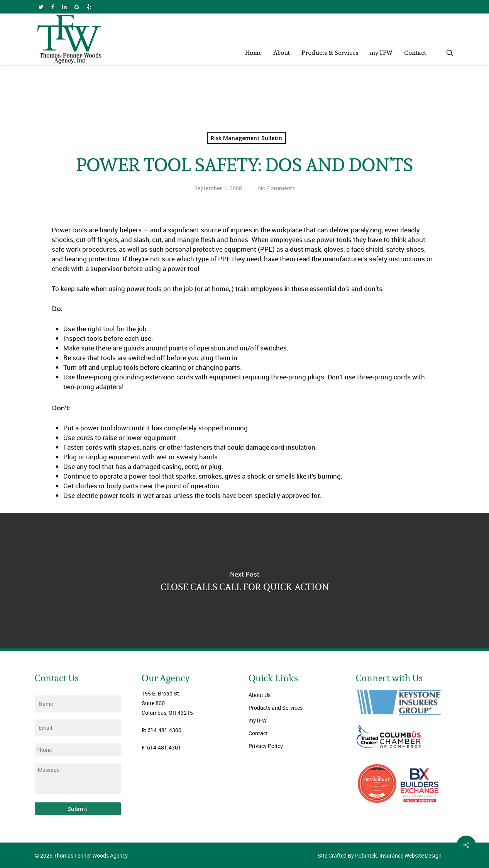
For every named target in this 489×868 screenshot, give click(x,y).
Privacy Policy (266, 746)
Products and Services (276, 708)
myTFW (258, 720)
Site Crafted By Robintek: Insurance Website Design (380, 855)
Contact (258, 733)
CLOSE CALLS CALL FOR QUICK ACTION (244, 581)
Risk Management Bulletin (246, 138)
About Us (260, 695)
